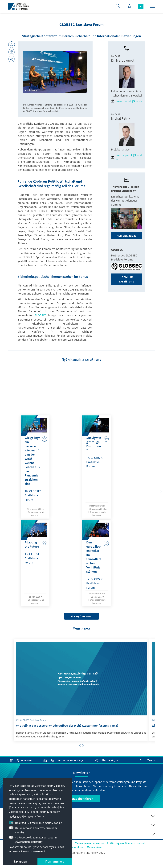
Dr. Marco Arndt (123, 60)
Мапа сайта (94, 847)
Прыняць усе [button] (55, 861)
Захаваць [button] (20, 861)
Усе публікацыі (82, 616)
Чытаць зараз (127, 236)
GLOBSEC (40, 315)
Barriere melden (73, 847)
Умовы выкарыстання (90, 843)
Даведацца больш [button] (34, 816)
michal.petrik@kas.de (126, 157)
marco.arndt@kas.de (127, 101)
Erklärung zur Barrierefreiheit (126, 843)
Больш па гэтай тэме (127, 279)
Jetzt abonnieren (81, 799)
